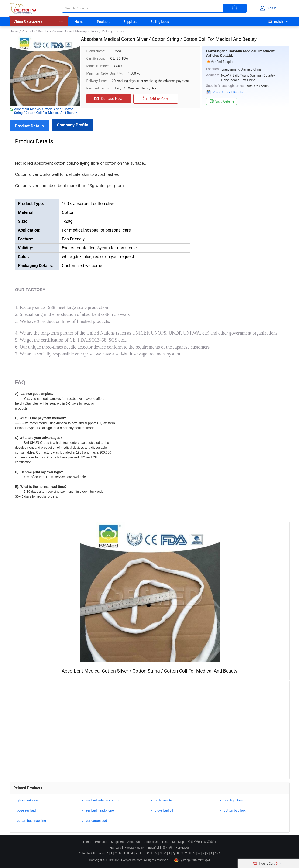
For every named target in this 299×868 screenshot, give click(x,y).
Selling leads (160, 22)
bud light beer (234, 800)
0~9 (217, 853)
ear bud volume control (103, 800)
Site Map (178, 842)
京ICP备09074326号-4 (192, 860)
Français (115, 848)
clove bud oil (164, 810)
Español (154, 848)
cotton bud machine (31, 821)
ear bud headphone (100, 810)
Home (79, 22)
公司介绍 (194, 842)
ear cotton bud (96, 821)
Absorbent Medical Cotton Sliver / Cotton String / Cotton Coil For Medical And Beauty (46, 111)
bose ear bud (26, 810)
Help (165, 842)
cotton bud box (235, 810)
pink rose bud (165, 800)
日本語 (167, 848)
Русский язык (134, 848)
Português (182, 848)
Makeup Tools (112, 31)
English (275, 22)
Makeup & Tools (87, 31)
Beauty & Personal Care (55, 31)
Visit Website (222, 101)
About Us (134, 842)
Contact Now (108, 99)
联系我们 (210, 842)
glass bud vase (28, 800)
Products (103, 22)
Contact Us (151, 842)
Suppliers (130, 22)
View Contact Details (228, 92)
